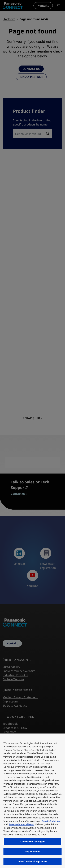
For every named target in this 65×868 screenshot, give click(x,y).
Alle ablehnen (33, 852)
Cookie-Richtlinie (51, 821)
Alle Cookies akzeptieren (32, 861)
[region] (32, 801)
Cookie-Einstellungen (32, 841)
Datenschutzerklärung (22, 824)
